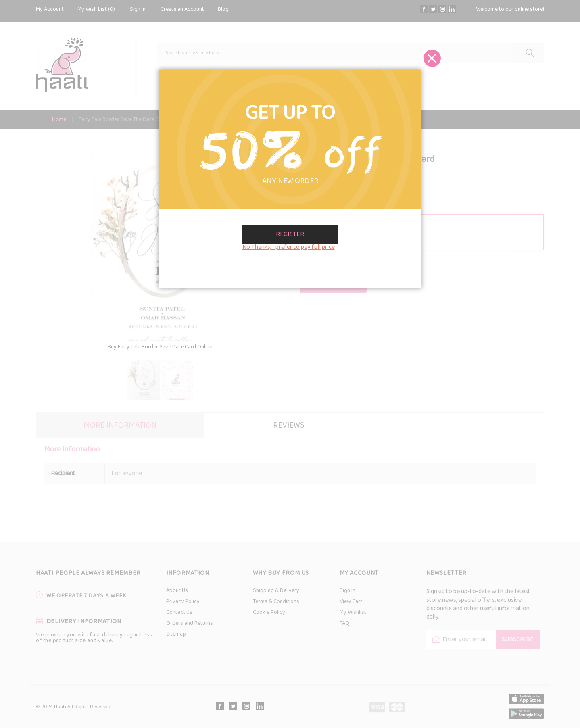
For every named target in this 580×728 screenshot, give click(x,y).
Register (290, 234)
